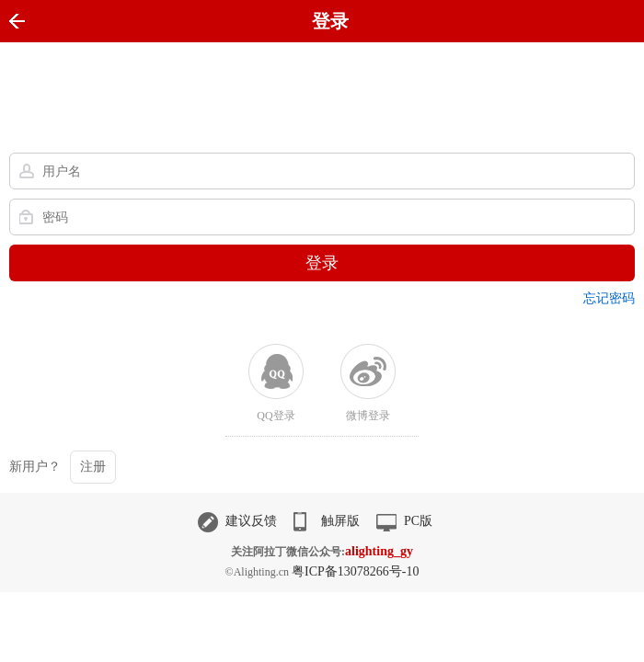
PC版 (404, 521)
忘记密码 (609, 298)
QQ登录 (276, 416)
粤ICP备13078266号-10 (355, 571)
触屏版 (327, 521)
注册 (93, 467)
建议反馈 (237, 521)
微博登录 (368, 416)
